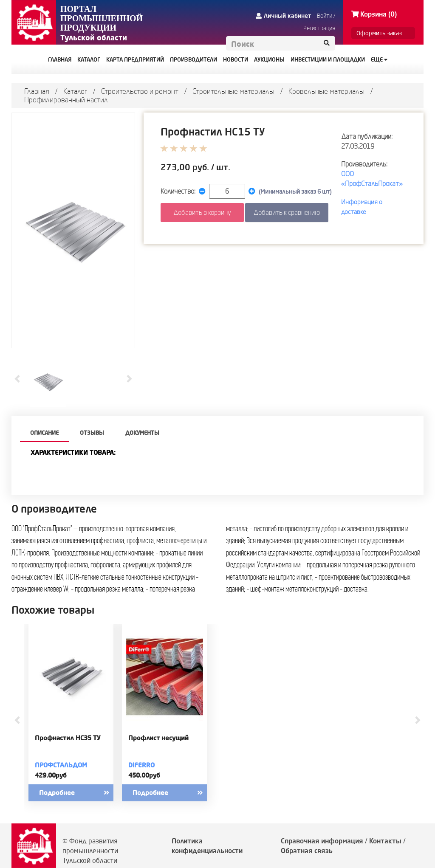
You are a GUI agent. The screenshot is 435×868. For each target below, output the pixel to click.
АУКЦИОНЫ (269, 59)
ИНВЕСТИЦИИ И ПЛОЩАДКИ (328, 59)
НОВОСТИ (236, 59)
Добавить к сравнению (287, 212)
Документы (142, 433)
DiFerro (141, 765)
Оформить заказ (379, 33)
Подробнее (82, 793)
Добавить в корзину (202, 212)
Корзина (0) (374, 14)
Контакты (385, 841)
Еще (379, 59)
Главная (37, 91)
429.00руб (51, 775)
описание (44, 433)
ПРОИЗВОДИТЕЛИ (193, 59)
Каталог (75, 91)
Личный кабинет (284, 16)
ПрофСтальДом (61, 765)
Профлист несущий (158, 738)
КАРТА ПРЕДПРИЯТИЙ (135, 59)
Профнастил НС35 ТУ (68, 738)
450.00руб (144, 775)
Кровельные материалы (326, 91)
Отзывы (92, 433)
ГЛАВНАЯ (60, 59)
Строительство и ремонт (140, 91)
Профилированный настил (66, 100)
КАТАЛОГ (89, 59)
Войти (325, 16)
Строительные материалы (233, 91)
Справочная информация (322, 841)
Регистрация (319, 28)
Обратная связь (307, 851)
